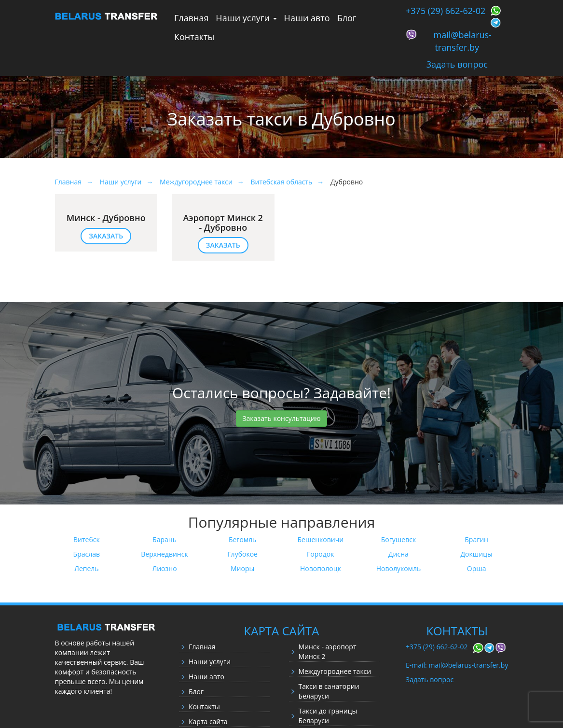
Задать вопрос (457, 64)
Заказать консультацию (281, 418)
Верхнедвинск (164, 554)
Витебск (87, 539)
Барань (165, 539)
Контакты (194, 37)
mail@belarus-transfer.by (463, 41)
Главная (191, 18)
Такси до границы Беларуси (328, 716)
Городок (320, 554)
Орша (477, 568)
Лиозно (164, 568)
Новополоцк (321, 568)
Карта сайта (208, 721)
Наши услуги (246, 18)
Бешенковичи (321, 539)
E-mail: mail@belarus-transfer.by (457, 665)
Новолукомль (398, 568)
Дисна (398, 554)
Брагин (476, 539)
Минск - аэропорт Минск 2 (328, 651)
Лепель (87, 568)
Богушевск (398, 539)
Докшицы (477, 554)
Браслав (87, 554)
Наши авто (307, 18)
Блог (347, 18)
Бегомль (242, 539)
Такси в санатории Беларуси (329, 691)
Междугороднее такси (335, 671)
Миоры (242, 568)
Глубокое (242, 554)
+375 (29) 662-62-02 (446, 11)
